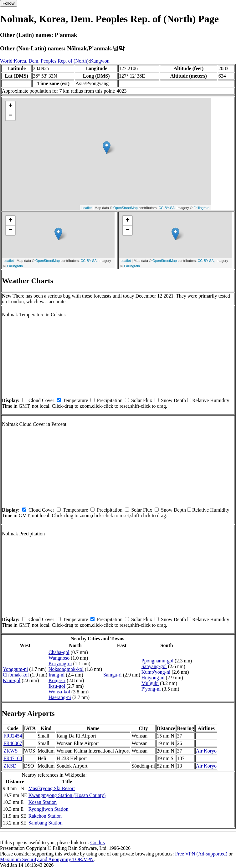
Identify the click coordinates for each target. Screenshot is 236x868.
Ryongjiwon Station (49, 809)
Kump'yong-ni (156, 672)
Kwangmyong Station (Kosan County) (67, 795)
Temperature (76, 400)
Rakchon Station (45, 816)
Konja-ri (57, 680)
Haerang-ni (60, 697)
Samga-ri (113, 675)
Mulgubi (150, 683)
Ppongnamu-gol (157, 661)
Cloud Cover (41, 400)
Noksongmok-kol (66, 669)
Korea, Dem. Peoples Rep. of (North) (51, 61)
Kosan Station (43, 802)
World (6, 61)
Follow (9, 3)
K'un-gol (12, 680)
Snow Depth (173, 400)
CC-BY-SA (167, 208)
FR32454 (13, 736)
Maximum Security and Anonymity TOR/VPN (47, 859)
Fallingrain (201, 208)
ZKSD (10, 766)
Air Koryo (206, 751)
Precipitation (110, 400)
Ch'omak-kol (16, 675)
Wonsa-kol (59, 692)
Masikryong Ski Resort (52, 788)
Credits (97, 842)
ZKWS (10, 751)
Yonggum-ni (15, 669)
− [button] (10, 116)
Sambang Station (46, 823)
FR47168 (13, 758)
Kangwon (100, 61)
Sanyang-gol (154, 666)
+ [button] (10, 106)
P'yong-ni (151, 689)
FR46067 (13, 743)
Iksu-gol (57, 686)
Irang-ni (57, 675)
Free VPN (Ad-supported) (201, 854)
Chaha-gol (59, 652)
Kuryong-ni (60, 664)
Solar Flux (142, 400)
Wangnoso (59, 658)
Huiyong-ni (153, 678)
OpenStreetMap (126, 208)
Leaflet (87, 208)
